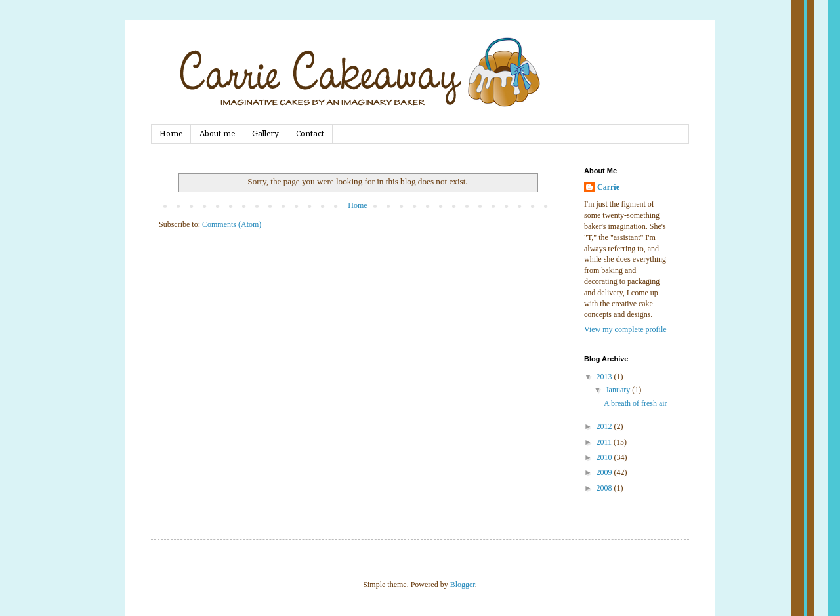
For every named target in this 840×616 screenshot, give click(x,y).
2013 (605, 377)
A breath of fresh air (636, 403)
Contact (310, 134)
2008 (605, 488)
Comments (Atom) (232, 224)
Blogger (463, 585)
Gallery (265, 134)
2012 (605, 426)
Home (171, 134)
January (619, 390)
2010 (605, 457)
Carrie (608, 187)
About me (217, 134)
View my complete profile (625, 329)
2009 (605, 472)
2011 (605, 442)
